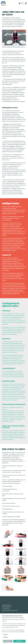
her (24, 632)
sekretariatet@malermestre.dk (10, 610)
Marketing (6, 637)
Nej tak (8, 641)
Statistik (5, 634)
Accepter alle (19, 641)
